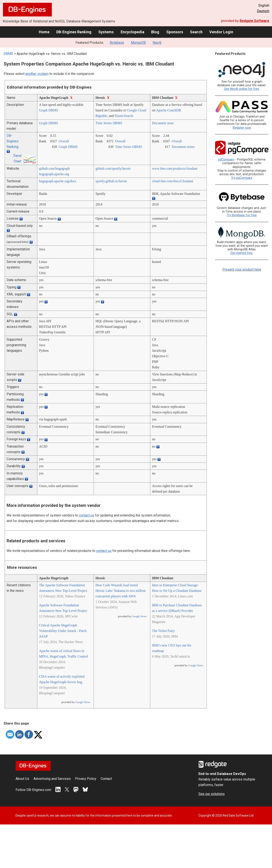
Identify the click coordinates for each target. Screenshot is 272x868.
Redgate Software (254, 21)
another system (37, 74)
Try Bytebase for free (242, 215)
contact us (87, 515)
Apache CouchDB (169, 110)
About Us (22, 779)
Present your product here (242, 269)
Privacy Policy (86, 779)
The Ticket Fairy (163, 631)
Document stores (183, 147)
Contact (106, 779)
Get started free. (242, 253)
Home (44, 32)
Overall (64, 141)
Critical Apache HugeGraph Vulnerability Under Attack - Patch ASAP (63, 631)
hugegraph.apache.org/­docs (58, 181)
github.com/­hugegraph (54, 168)
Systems (106, 32)
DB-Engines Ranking (74, 32)
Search (196, 32)
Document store (163, 123)
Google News (83, 702)
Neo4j (157, 43)
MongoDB (138, 43)
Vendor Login (221, 32)
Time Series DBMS (109, 123)
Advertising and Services (52, 779)
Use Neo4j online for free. (242, 89)
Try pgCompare (242, 178)
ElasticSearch (124, 116)
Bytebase (117, 43)
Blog (155, 32)
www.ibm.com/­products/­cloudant (175, 168)
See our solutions (212, 794)
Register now (242, 128)
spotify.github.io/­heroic (111, 181)
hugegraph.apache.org (54, 174)
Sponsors (175, 32)
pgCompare (226, 160)
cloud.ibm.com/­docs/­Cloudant (173, 181)
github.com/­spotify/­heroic (113, 168)
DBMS (8, 54)
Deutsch (263, 11)
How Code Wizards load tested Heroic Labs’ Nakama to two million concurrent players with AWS (121, 591)
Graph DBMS (48, 110)
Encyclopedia (132, 32)
